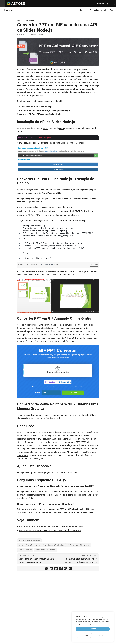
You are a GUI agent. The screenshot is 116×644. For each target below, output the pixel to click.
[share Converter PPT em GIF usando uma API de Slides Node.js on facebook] (61, 569)
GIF (73, 82)
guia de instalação (57, 143)
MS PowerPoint (82, 436)
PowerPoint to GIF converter (45, 550)
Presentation (48, 211)
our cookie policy (89, 624)
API (69, 452)
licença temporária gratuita (55, 415)
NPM (62, 128)
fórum (77, 472)
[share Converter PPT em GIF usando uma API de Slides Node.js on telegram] (70, 569)
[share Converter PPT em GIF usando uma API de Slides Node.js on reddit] (56, 569)
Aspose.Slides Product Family (29, 540)
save (77, 215)
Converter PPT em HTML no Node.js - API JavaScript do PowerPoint (50, 530)
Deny (102, 635)
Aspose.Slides (37, 79)
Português (99, 3)
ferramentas (31, 442)
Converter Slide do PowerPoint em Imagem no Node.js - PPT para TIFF (51, 526)
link (88, 495)
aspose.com (23, 455)
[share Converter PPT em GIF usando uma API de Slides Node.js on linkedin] (51, 569)
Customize (84, 635)
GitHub (57, 265)
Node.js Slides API (25, 550)
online (70, 79)
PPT (48, 82)
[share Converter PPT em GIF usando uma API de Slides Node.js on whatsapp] (66, 569)
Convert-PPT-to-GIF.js (28, 265)
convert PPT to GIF (25, 545)
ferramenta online (30, 509)
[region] (58, 243)
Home (6, 10)
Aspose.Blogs (29, 20)
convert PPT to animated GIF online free (50, 545)
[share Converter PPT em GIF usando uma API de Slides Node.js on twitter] (47, 569)
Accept (93, 629)
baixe (45, 128)
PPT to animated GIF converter (79, 545)
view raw (94, 265)
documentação (42, 452)
